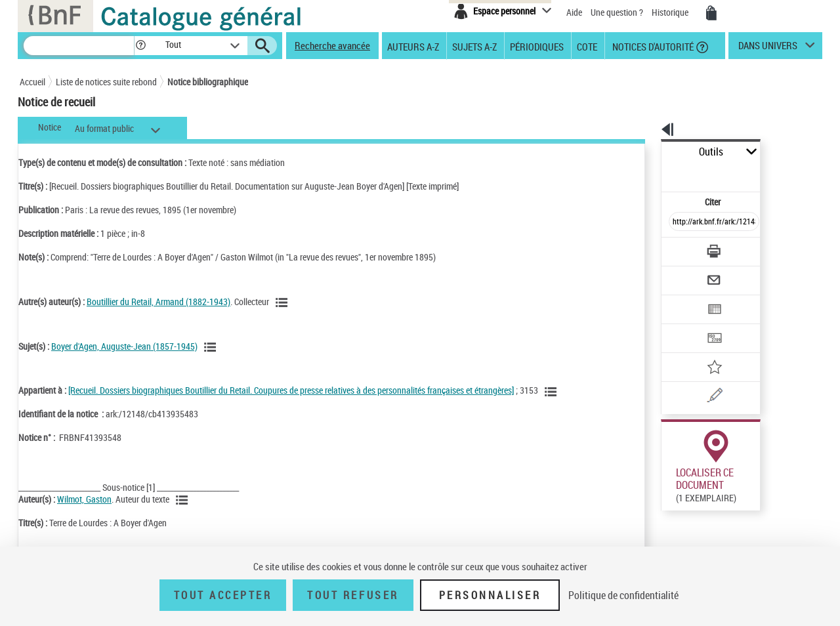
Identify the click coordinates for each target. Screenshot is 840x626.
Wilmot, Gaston (84, 499)
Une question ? (617, 12)
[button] (140, 46)
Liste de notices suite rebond (106, 82)
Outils (647, 152)
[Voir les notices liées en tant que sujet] (212, 347)
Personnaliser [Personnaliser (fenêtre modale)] (490, 595)
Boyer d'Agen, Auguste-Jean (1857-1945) (124, 346)
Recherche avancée (332, 45)
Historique (671, 12)
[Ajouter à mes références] (685, 325)
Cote (587, 46)
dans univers (768, 49)
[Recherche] (79, 46)
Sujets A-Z (474, 46)
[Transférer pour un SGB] (683, 299)
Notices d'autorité (652, 46)
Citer (657, 173)
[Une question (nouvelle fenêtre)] (703, 350)
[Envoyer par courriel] (677, 248)
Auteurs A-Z (413, 46)
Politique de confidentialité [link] (623, 595)
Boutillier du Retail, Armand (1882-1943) (158, 302)
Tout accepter (223, 595)
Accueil (32, 82)
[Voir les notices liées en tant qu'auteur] (283, 303)
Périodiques (537, 46)
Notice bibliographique (208, 82)
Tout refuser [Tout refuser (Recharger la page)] (353, 595)
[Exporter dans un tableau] (686, 274)
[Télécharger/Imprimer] (680, 222)
